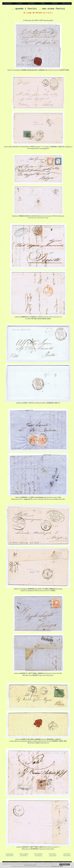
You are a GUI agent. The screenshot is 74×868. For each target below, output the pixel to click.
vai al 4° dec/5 (24, 855)
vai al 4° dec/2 (67, 854)
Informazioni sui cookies (57, 866)
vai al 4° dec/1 (52, 854)
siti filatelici (55, 3)
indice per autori (66, 3)
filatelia (43, 3)
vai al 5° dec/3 (67, 855)
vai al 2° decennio (24, 854)
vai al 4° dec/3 (9, 855)
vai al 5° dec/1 (39, 856)
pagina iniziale (8, 3)
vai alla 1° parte (9, 854)
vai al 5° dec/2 (53, 856)
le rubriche (19, 3)
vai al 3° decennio (38, 854)
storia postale (31, 3)
